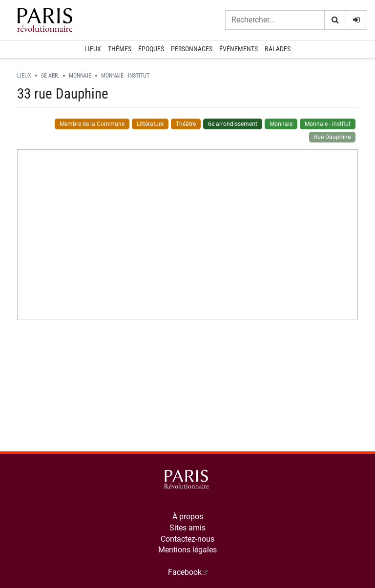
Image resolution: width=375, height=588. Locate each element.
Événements (239, 49)
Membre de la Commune (92, 124)
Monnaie (80, 76)
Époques (151, 49)
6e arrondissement (233, 124)
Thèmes (120, 49)
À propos (188, 517)
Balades (278, 49)
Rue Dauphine (332, 137)
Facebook (185, 572)
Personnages (192, 49)
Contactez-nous (187, 539)
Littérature (150, 124)
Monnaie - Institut (125, 76)
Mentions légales (187, 550)
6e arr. (50, 76)
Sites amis (187, 528)
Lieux (93, 49)
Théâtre (186, 124)
